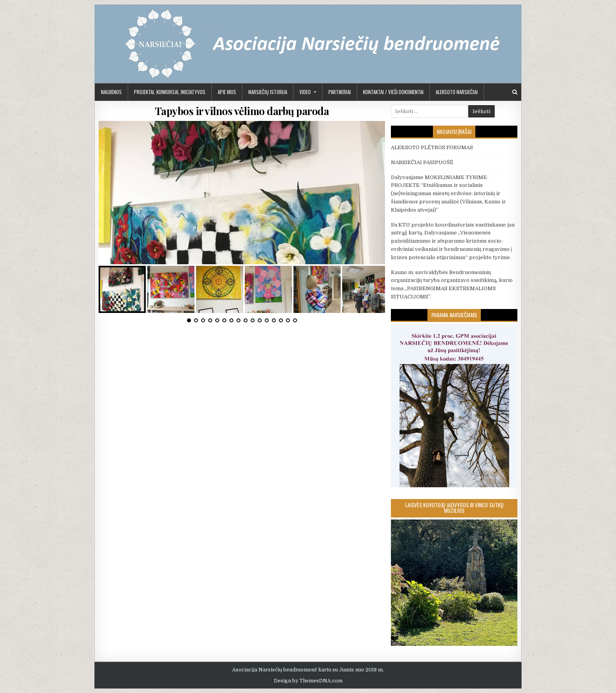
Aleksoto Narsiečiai (457, 92)
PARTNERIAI (340, 92)
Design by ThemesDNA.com (308, 681)
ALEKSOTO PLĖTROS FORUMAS (432, 147)
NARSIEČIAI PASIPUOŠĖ (422, 162)
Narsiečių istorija (268, 92)
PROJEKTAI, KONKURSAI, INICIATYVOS (170, 92)
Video (305, 92)
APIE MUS (227, 92)
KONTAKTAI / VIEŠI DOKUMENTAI (393, 92)
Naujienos (111, 92)
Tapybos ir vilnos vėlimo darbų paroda (242, 111)
